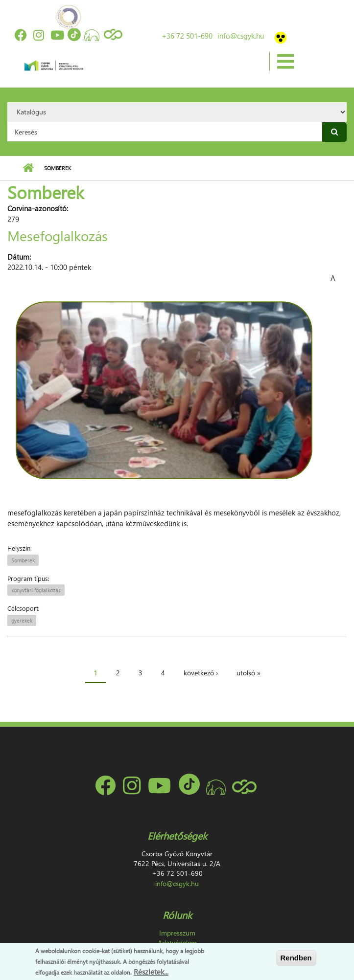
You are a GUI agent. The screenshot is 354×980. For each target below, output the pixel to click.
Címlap (28, 168)
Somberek (23, 560)
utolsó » (248, 673)
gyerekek (22, 620)
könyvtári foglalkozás (36, 590)
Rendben (296, 958)
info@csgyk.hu (241, 36)
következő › (201, 673)
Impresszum (177, 933)
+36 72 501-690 (187, 36)
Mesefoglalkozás (58, 235)
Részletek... (151, 972)
